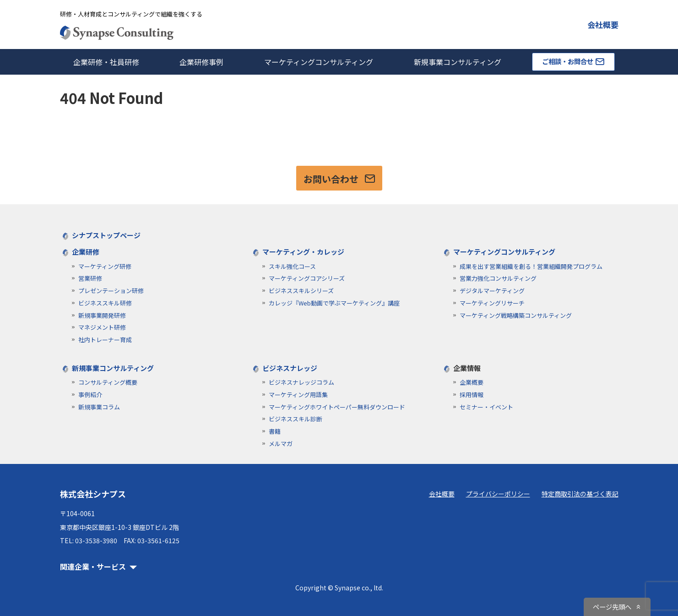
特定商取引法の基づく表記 (580, 494)
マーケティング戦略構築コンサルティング (516, 315)
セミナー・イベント (486, 407)
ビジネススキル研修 (105, 303)
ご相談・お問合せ (573, 61)
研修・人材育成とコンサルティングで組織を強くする (131, 14)
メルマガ (281, 444)
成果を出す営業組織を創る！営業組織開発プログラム (531, 266)
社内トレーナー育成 (105, 340)
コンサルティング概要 (108, 382)
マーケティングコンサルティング (319, 62)
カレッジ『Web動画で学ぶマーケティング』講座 (334, 303)
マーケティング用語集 (298, 395)
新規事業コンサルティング (458, 62)
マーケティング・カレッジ (303, 252)
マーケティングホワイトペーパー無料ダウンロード (337, 407)
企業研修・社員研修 (106, 62)
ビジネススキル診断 (296, 419)
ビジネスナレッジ (290, 368)
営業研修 (90, 278)
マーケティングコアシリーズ (307, 278)
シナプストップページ (106, 235)
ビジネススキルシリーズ (301, 291)
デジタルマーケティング (492, 291)
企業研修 (86, 252)
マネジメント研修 (102, 327)
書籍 (275, 431)
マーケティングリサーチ (492, 303)
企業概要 (472, 382)
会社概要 (603, 25)
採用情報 (472, 395)
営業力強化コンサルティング (498, 278)
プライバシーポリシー (498, 494)
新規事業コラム (99, 407)
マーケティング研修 (105, 266)
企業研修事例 (201, 62)
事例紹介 (90, 395)
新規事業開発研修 (102, 315)
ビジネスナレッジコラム (301, 382)
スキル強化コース (292, 266)
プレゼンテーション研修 (111, 291)
